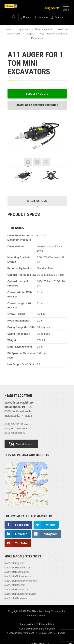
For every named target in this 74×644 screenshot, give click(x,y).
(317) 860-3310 (13, 433)
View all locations (22, 444)
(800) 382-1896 (13, 429)
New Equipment (44, 29)
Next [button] (61, 162)
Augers (30, 34)
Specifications (37, 201)
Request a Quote (37, 94)
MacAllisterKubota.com (17, 572)
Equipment (24, 29)
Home (9, 29)
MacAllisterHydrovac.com (18, 568)
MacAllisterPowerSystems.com (21, 581)
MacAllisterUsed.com (16, 598)
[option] (23, 177)
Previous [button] (13, 162)
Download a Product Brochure (37, 105)
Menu (66, 7)
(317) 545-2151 (52, 8)
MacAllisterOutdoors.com (18, 576)
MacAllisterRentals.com (17, 590)
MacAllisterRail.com (15, 585)
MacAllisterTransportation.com (21, 594)
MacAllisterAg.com (14, 563)
